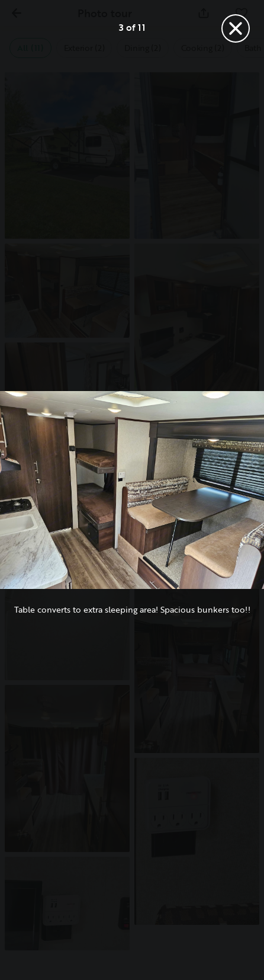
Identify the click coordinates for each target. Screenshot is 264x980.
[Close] (236, 28)
